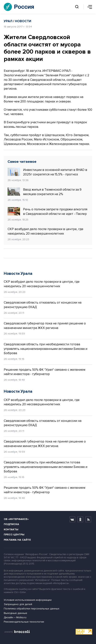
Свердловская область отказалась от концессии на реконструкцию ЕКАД (43, 305)
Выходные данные (15, 613)
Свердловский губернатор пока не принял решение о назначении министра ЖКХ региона (45, 326)
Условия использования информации (28, 600)
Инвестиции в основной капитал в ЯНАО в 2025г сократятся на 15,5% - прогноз (47, 172)
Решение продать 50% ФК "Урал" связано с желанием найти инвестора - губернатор (45, 372)
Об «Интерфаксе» (16, 519)
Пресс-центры (14, 535)
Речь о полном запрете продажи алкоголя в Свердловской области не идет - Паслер (47, 211)
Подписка (11, 524)
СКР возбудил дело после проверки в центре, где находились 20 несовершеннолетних (45, 231)
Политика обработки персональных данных (32, 609)
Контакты (11, 529)
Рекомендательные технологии (24, 622)
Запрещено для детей (18, 604)
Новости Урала (18, 274)
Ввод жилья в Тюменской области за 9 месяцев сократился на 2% (45, 192)
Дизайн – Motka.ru (15, 617)
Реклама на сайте (17, 540)
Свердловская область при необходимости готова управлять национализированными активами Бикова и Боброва (46, 349)
